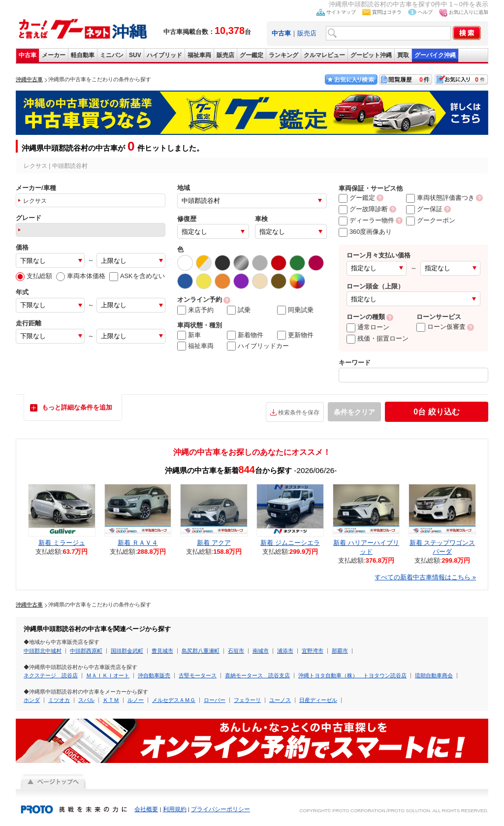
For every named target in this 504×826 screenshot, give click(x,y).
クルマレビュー (324, 55)
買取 (403, 55)
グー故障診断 (363, 209)
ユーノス (280, 700)
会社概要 (146, 809)
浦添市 (285, 651)
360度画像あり (365, 232)
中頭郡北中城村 (43, 651)
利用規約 (175, 809)
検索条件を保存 (299, 413)
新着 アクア (214, 543)
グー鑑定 (252, 55)
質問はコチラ (387, 12)
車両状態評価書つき (440, 198)
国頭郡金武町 (127, 651)
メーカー (54, 55)
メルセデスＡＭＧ (174, 700)
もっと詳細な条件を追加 (77, 407)
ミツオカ (59, 700)
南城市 (261, 651)
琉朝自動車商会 (434, 675)
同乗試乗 (295, 310)
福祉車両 (199, 55)
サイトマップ (341, 12)
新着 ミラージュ (62, 543)
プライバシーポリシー (220, 809)
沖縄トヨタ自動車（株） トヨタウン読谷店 (352, 675)
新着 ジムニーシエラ (290, 543)
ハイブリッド (164, 55)
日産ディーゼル (318, 700)
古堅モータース (198, 675)
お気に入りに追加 (469, 12)
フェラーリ (247, 700)
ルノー (136, 700)
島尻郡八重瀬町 (201, 651)
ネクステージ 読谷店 (51, 675)
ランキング (283, 55)
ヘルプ (425, 12)
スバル (86, 700)
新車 (189, 335)
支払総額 (34, 276)
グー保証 (424, 209)
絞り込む (436, 412)
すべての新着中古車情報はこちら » (425, 577)
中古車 (28, 55)
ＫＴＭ (111, 700)
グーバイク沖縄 (435, 55)
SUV (135, 55)
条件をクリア (354, 412)
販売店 (307, 33)
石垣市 (236, 651)
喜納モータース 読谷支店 (257, 675)
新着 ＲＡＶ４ (138, 543)
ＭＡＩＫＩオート (108, 675)
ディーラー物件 (366, 220)
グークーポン (431, 220)
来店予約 (195, 310)
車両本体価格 (81, 276)
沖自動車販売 (154, 675)
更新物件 (295, 335)
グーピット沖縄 (371, 55)
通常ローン (368, 327)
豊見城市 (162, 651)
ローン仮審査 (441, 327)
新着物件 (245, 335)
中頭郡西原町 (86, 651)
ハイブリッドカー (258, 346)
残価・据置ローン (378, 338)
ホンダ (32, 700)
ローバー (215, 700)
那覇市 (340, 651)
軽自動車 (83, 55)
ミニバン (112, 55)
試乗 (239, 310)
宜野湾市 (313, 651)
